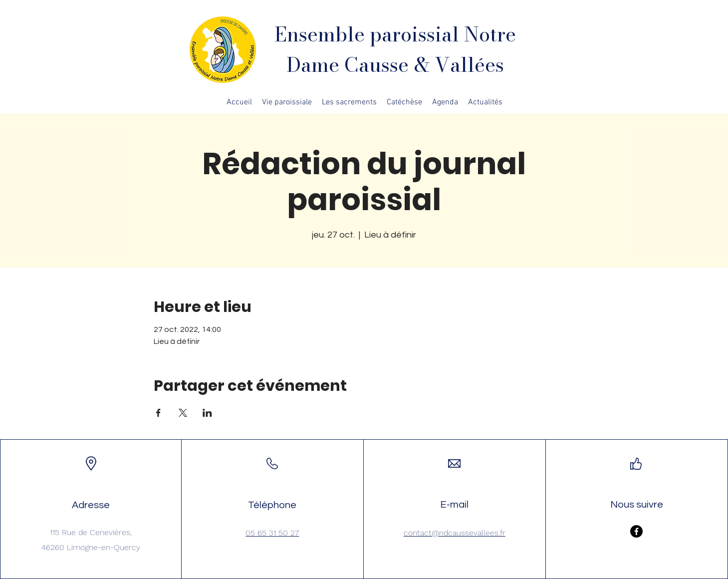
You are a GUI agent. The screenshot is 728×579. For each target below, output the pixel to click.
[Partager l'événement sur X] (183, 413)
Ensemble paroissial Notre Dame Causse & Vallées (395, 49)
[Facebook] (636, 531)
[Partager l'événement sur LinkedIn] (207, 413)
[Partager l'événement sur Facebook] (158, 413)
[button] (287, 102)
